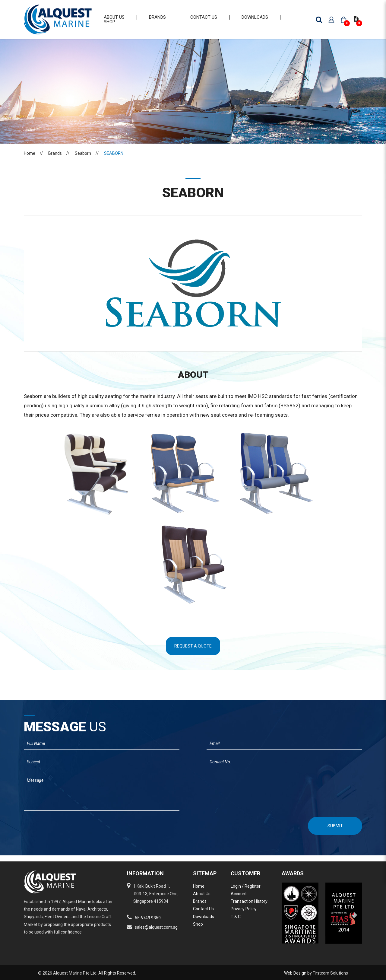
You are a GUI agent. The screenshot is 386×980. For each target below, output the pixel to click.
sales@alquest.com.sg (156, 927)
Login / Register (246, 886)
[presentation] (56, 831)
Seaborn (83, 159)
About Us (202, 894)
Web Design (295, 973)
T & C (236, 917)
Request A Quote (193, 652)
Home (30, 159)
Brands (55, 159)
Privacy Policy (244, 909)
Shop (198, 924)
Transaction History (249, 901)
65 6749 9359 (148, 918)
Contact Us (203, 909)
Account (239, 894)
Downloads (204, 917)
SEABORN (114, 159)
